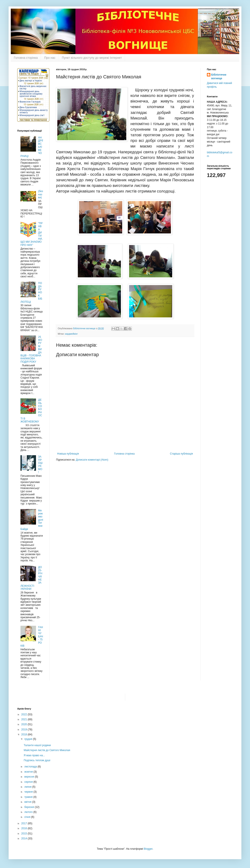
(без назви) (41, 194)
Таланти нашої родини (37, 745)
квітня (28, 802)
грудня (29, 739)
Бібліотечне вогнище (219, 77)
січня (28, 817)
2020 (25, 724)
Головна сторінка (26, 58)
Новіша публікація (68, 454)
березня (30, 807)
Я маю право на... (34, 755)
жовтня (29, 772)
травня (29, 797)
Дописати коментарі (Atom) (92, 460)
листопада (31, 767)
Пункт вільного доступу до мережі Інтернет (92, 58)
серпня (29, 782)
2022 (25, 714)
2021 (25, 719)
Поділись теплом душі (37, 760)
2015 (25, 834)
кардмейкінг (71, 334)
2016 (25, 828)
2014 (25, 838)
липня (28, 787)
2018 (25, 734)
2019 (25, 730)
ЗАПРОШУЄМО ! (40, 464)
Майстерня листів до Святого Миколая (47, 750)
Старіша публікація (181, 454)
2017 (25, 823)
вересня (30, 777)
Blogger (148, 849)
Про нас (50, 58)
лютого (29, 812)
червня (29, 792)
